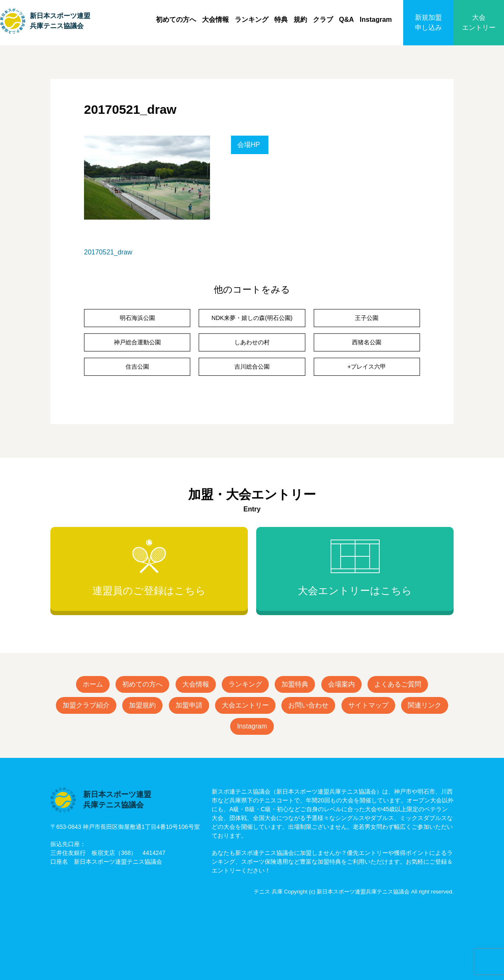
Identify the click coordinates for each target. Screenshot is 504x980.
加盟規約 (142, 705)
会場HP (249, 145)
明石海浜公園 (137, 318)
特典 (281, 20)
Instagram (376, 20)
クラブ (323, 20)
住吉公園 (137, 367)
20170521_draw (108, 252)
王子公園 (367, 318)
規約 (300, 20)
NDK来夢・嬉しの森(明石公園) (252, 318)
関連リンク (425, 705)
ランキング (252, 20)
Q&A (346, 20)
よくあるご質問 (398, 684)
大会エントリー (479, 22)
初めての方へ (176, 20)
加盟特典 (295, 684)
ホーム (93, 684)
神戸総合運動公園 (137, 342)
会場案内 (341, 684)
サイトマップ (368, 705)
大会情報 (215, 20)
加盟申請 (189, 705)
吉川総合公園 (252, 367)
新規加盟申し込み (428, 22)
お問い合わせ (308, 705)
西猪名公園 (367, 342)
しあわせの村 (252, 342)
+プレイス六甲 (367, 367)
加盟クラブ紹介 (86, 705)
